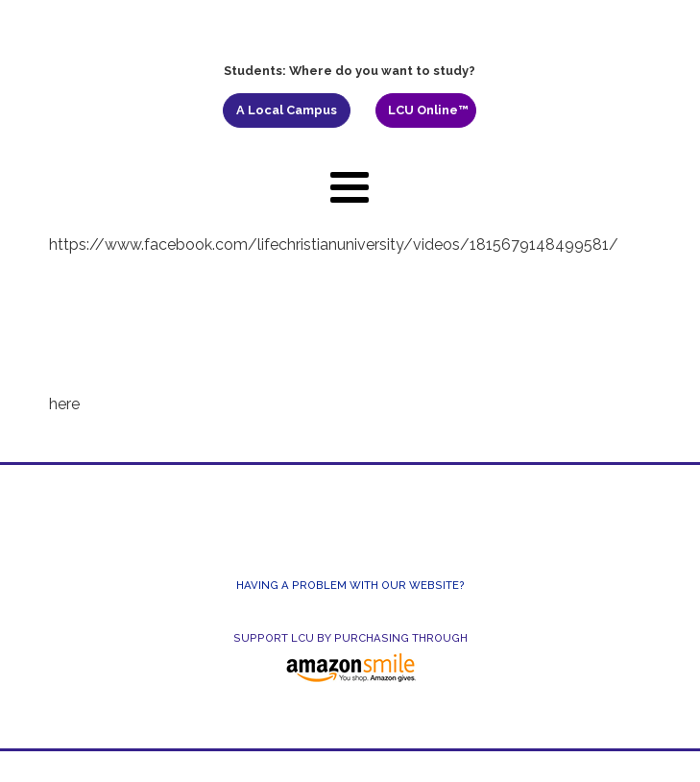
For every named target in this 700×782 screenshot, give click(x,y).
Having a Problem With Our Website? (350, 586)
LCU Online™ (428, 110)
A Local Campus (287, 110)
